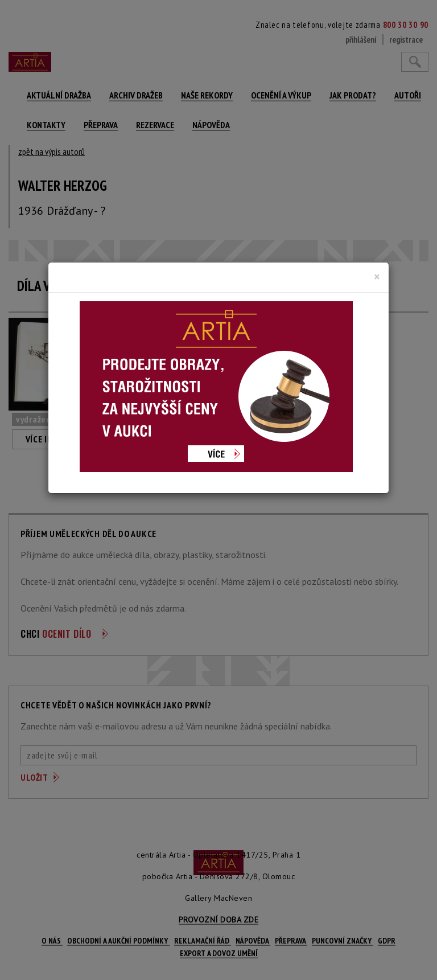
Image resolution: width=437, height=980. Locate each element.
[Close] (377, 277)
